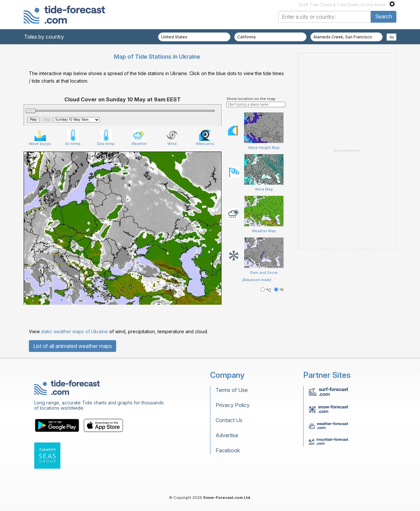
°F (279, 290)
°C (266, 290)
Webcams (205, 138)
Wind (172, 138)
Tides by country (44, 37)
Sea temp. (106, 138)
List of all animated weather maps (73, 346)
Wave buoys (40, 138)
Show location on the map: (251, 99)
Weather (139, 138)
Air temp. (73, 138)
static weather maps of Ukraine (74, 331)
